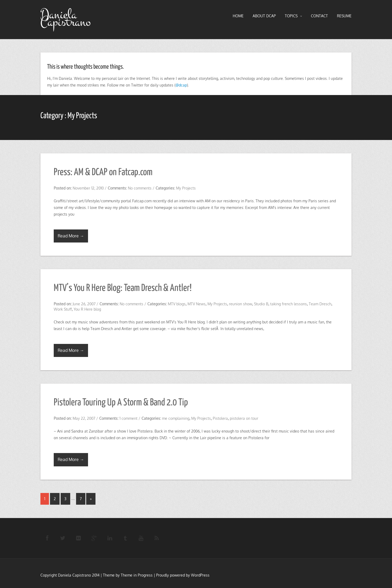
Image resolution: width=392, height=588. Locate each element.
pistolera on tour (244, 418)
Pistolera (220, 418)
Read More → (71, 236)
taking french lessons (289, 304)
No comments (140, 188)
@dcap (181, 85)
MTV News (197, 304)
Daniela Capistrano (66, 18)
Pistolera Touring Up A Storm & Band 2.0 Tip (121, 403)
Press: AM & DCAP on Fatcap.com (103, 172)
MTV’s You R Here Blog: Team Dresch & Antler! (123, 288)
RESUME (344, 16)
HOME (238, 16)
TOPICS (293, 16)
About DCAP (264, 16)
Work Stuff (63, 309)
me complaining (176, 418)
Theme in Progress (137, 575)
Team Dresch (320, 304)
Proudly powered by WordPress (183, 575)
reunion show (241, 304)
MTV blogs (177, 304)
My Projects (186, 188)
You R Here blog (87, 309)
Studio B (261, 304)
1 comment (128, 418)
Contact (319, 16)
